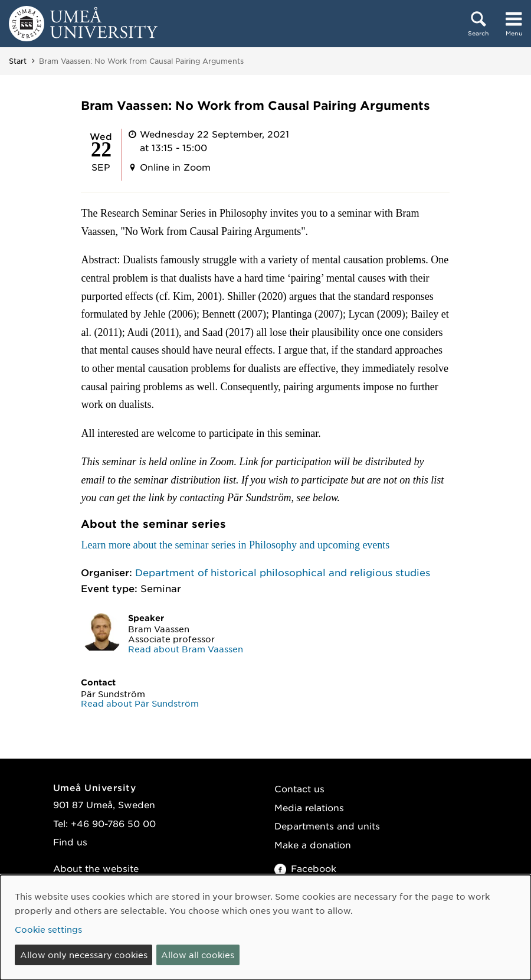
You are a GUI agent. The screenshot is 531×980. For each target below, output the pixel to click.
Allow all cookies (198, 955)
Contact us (299, 788)
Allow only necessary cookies (84, 955)
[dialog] (265, 927)
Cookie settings (48, 929)
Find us (70, 842)
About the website (96, 868)
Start (18, 61)
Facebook (305, 868)
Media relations (309, 807)
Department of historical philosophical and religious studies (283, 572)
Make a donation (313, 845)
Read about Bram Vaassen (186, 649)
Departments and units (327, 826)
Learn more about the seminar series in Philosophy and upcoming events (235, 545)
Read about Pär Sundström (140, 703)
